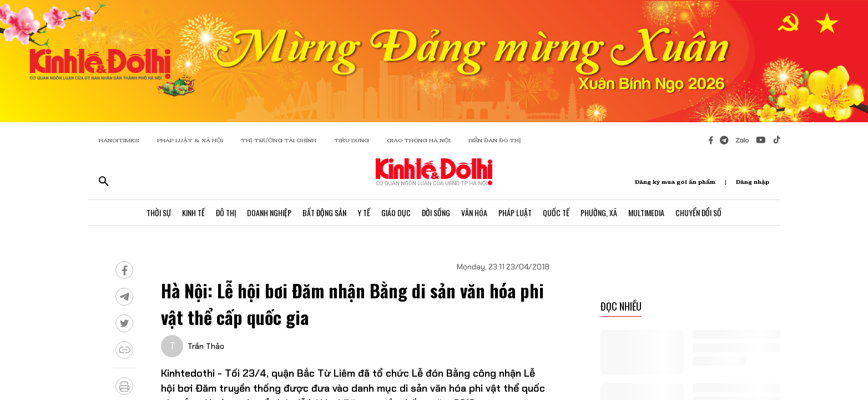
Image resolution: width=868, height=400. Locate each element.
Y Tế (364, 212)
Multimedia (646, 212)
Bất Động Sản (324, 212)
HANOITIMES (119, 140)
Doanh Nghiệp (269, 212)
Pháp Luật (515, 212)
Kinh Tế (193, 212)
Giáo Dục (396, 212)
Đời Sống (436, 212)
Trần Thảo (206, 346)
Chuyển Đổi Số (698, 212)
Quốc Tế (556, 212)
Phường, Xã (599, 212)
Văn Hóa (474, 212)
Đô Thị (226, 212)
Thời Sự (159, 212)
